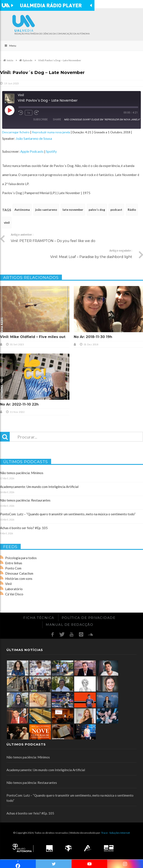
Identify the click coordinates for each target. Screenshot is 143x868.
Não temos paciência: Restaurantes (25, 500)
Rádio (132, 210)
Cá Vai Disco (14, 594)
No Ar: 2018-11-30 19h (93, 337)
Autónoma (22, 210)
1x (29, 113)
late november (73, 210)
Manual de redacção (69, 625)
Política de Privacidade (89, 618)
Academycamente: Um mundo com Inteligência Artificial (39, 487)
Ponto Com (13, 568)
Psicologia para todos (21, 558)
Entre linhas (14, 563)
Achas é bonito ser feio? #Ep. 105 (24, 528)
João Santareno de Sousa (34, 138)
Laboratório (14, 589)
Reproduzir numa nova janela (51, 132)
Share (57, 119)
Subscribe (40, 119)
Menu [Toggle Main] (10, 46)
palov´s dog (97, 210)
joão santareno (46, 210)
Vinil (8, 584)
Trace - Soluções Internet (115, 833)
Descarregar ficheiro (16, 132)
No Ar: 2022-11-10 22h (19, 404)
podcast (116, 210)
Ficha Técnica (39, 618)
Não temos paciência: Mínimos (22, 473)
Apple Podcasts (32, 151)
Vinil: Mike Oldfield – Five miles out (33, 337)
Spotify (51, 151)
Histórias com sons (19, 579)
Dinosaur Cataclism (19, 573)
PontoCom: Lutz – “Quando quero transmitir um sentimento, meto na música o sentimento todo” (68, 514)
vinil (7, 223)
